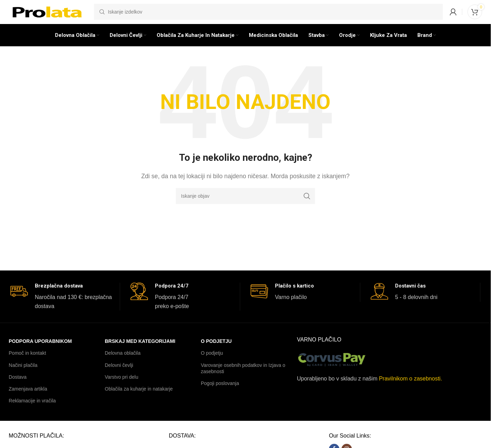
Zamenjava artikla (28, 399)
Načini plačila (23, 375)
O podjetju (216, 351)
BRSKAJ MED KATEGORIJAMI (140, 351)
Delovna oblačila (123, 363)
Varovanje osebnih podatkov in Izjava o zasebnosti (243, 378)
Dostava (18, 387)
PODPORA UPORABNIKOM (40, 351)
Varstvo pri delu (121, 387)
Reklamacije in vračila (32, 410)
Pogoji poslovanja (220, 393)
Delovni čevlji (119, 375)
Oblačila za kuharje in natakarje (139, 399)
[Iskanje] (268, 16)
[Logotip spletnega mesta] (48, 15)
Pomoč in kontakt (27, 363)
